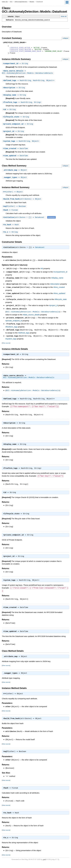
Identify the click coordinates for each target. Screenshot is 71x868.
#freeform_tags (11, 330)
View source (6, 346)
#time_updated (59, 297)
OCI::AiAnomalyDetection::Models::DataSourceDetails (33, 315)
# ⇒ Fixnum (11, 214)
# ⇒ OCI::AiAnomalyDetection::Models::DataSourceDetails (27, 74)
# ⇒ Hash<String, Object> (21, 144)
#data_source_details (31, 318)
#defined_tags (24, 336)
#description (55, 288)
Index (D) (5, 2)
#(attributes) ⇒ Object (22, 203)
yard (44, 864)
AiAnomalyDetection (21, 2)
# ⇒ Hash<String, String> (22, 105)
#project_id (53, 309)
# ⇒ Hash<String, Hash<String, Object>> (29, 83)
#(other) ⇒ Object (13, 196)
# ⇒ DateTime (16, 152)
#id (42, 273)
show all (64, 16)
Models (32, 2)
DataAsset (40, 252)
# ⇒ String (16, 65)
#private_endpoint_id (14, 324)
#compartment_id (60, 276)
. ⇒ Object (15, 174)
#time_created (59, 291)
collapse (65, 38)
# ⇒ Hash (11, 229)
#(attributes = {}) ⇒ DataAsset (24, 222)
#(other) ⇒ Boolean (15, 210)
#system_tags (11, 342)
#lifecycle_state (61, 303)
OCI (11, 2)
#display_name (57, 282)
